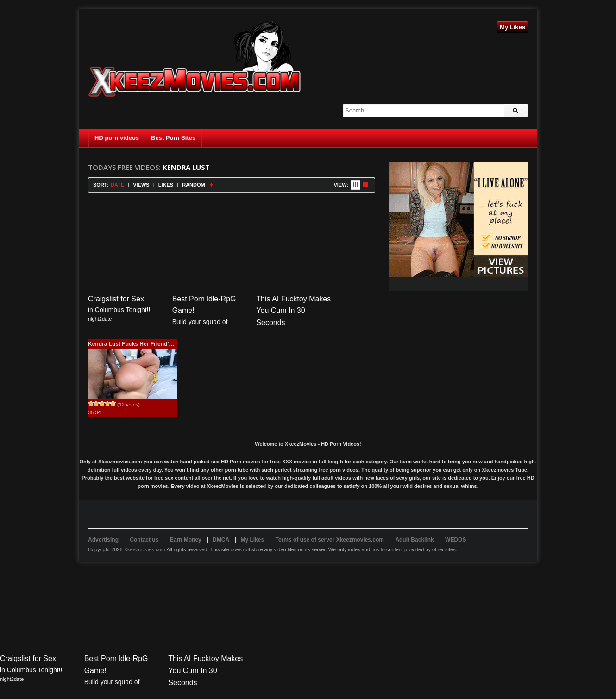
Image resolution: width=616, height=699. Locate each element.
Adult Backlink (414, 540)
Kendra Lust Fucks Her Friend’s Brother (141, 344)
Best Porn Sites (173, 138)
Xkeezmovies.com (145, 549)
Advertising (103, 540)
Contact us (144, 540)
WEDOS (456, 540)
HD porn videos (117, 138)
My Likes (512, 27)
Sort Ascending (211, 185)
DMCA (221, 540)
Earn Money (186, 540)
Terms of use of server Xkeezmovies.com (330, 540)
